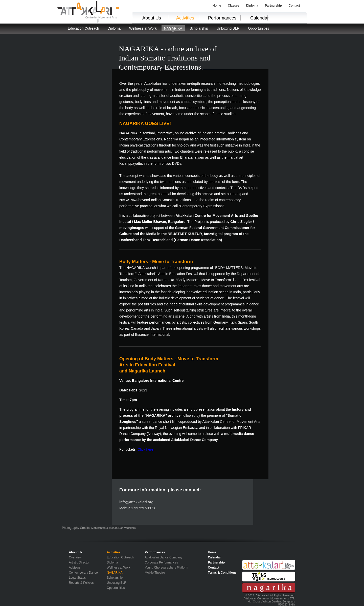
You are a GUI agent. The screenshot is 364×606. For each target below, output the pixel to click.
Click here (145, 449)
